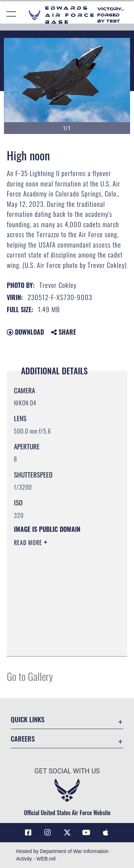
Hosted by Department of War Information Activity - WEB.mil (62, 855)
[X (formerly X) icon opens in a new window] (67, 833)
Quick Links (28, 719)
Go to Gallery (30, 676)
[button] (12, 15)
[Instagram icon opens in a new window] (48, 833)
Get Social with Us (67, 771)
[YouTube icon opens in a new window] (86, 833)
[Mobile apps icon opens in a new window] (106, 833)
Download (25, 332)
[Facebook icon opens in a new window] (28, 833)
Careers (23, 739)
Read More (29, 543)
